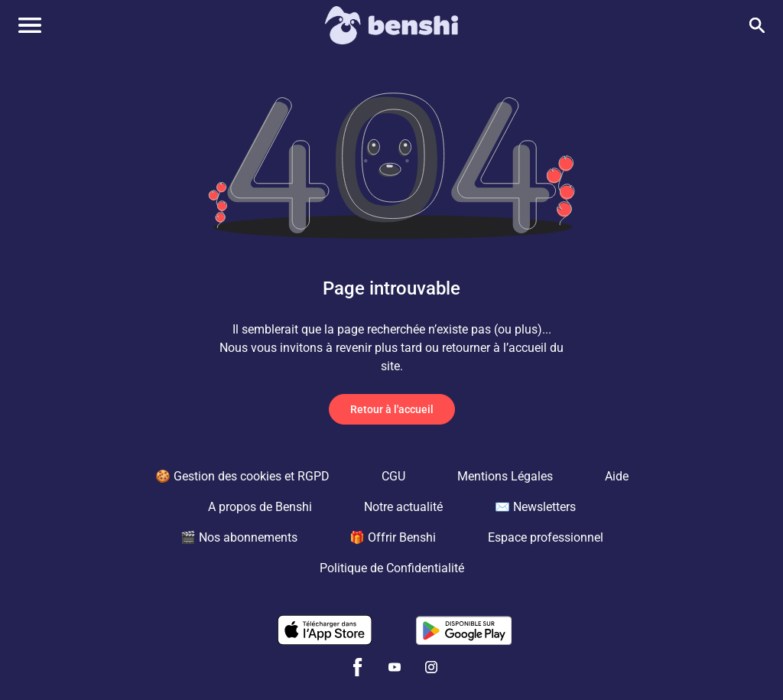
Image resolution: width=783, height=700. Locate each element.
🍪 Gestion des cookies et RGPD (242, 476)
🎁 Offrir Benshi (393, 537)
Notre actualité (403, 507)
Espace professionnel (546, 537)
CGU (393, 476)
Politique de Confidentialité (392, 568)
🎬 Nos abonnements (239, 537)
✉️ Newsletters (535, 507)
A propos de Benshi (260, 507)
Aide (617, 476)
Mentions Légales (505, 476)
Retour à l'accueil (392, 409)
